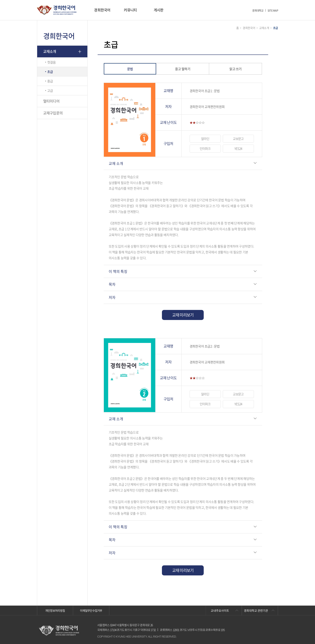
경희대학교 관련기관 (256, 610)
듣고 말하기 (183, 69)
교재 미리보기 (183, 315)
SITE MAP (273, 10)
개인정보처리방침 (55, 610)
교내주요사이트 (220, 610)
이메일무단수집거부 (91, 610)
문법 (130, 69)
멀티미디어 (51, 101)
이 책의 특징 (118, 271)
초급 (50, 72)
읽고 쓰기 (235, 69)
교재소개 (50, 51)
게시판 (159, 10)
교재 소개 (116, 163)
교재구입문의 (53, 113)
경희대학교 (258, 10)
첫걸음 (52, 62)
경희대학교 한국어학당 (57, 10)
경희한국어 (102, 10)
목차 (112, 284)
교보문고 (238, 139)
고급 (50, 91)
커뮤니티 (130, 10)
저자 (112, 297)
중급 (50, 81)
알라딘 (205, 139)
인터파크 (205, 149)
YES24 (238, 149)
